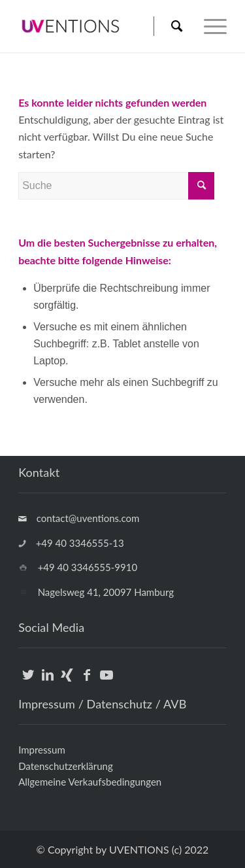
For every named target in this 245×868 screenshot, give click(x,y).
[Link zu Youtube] (106, 682)
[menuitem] (169, 26)
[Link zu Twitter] (28, 682)
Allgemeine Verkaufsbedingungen (90, 782)
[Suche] (176, 26)
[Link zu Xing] (67, 682)
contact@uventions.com (88, 518)
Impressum (42, 750)
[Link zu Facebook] (87, 682)
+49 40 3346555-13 (80, 543)
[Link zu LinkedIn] (47, 682)
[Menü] (209, 26)
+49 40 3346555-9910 (88, 567)
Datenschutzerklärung (66, 766)
